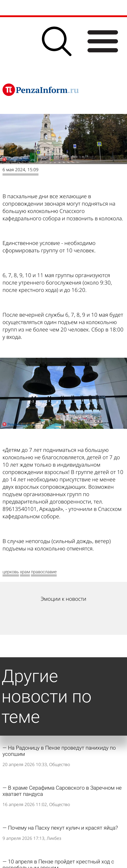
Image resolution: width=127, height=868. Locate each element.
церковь (11, 572)
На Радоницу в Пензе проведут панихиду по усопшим (59, 751)
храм (25, 572)
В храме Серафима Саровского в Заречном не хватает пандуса (62, 791)
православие (44, 572)
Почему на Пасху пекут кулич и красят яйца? (63, 828)
